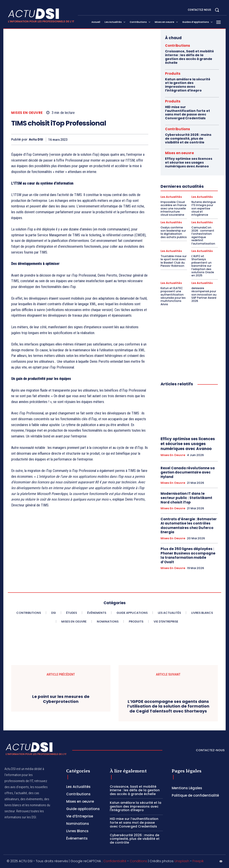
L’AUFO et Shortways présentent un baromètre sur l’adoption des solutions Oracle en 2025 (203, 266)
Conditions (138, 861)
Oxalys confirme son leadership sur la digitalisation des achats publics (174, 232)
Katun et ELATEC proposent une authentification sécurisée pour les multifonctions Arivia (173, 296)
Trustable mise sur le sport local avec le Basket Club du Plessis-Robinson (174, 261)
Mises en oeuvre (27, 113)
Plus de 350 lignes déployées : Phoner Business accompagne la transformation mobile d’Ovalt (188, 555)
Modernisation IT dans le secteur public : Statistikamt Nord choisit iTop (186, 498)
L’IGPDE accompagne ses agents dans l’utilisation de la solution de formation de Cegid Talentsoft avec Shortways (168, 706)
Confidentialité (115, 861)
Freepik (198, 861)
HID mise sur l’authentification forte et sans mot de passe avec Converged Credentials (188, 113)
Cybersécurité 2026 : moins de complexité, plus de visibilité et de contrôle (188, 139)
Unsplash (182, 861)
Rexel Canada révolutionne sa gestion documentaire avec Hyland (188, 472)
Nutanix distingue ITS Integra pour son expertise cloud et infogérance (204, 208)
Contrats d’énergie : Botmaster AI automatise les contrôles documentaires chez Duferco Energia (189, 526)
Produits (173, 74)
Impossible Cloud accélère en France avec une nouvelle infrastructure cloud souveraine (174, 208)
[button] (217, 10)
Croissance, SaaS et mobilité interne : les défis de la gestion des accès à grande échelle (189, 57)
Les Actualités (171, 197)
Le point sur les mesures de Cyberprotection (61, 699)
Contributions (178, 46)
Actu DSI (36, 140)
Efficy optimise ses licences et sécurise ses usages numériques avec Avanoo (189, 162)
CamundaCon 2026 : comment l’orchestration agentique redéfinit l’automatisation (203, 236)
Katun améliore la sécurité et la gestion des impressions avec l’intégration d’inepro (188, 85)
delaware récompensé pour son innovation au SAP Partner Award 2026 (204, 295)
